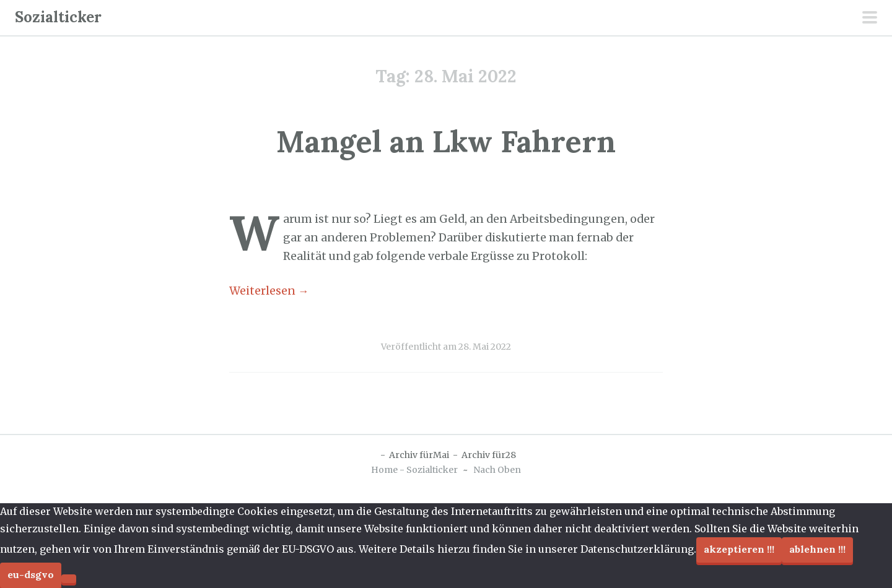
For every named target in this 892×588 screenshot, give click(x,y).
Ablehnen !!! (817, 549)
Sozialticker (58, 17)
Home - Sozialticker (414, 470)
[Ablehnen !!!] (69, 579)
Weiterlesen (269, 291)
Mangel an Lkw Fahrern (446, 141)
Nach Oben (497, 470)
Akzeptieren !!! (739, 549)
